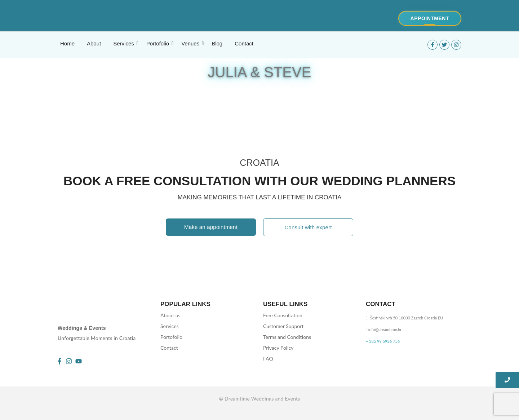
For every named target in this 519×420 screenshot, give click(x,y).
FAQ (268, 359)
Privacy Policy (278, 348)
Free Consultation (283, 315)
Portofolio (171, 337)
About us (170, 315)
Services (170, 326)
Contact (169, 348)
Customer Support (283, 326)
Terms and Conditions (287, 337)
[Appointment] (430, 18)
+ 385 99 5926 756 (383, 341)
